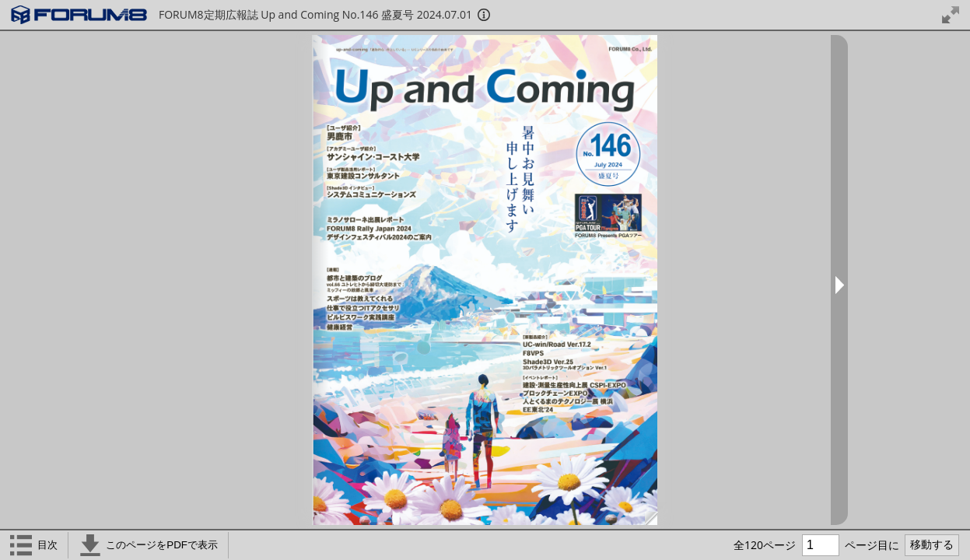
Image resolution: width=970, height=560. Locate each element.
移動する (932, 544)
